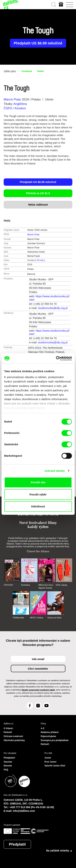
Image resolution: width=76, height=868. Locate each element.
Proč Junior (51, 762)
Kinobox (20, 108)
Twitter (40, 71)
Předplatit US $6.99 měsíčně (38, 43)
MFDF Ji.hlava (37, 618)
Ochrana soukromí (13, 736)
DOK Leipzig (61, 585)
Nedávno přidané (50, 732)
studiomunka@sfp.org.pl (53, 308)
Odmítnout (38, 506)
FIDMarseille (18, 618)
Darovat (8, 766)
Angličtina (20, 104)
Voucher (8, 762)
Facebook (27, 71)
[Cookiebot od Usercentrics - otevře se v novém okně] (56, 358)
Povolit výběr (38, 494)
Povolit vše (38, 482)
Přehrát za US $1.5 (38, 193)
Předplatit (17, 844)
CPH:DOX (8, 585)
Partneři (8, 732)
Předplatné (9, 758)
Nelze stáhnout (38, 205)
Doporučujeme (48, 736)
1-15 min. (40, 260)
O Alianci (8, 728)
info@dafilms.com (24, 811)
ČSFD (8, 108)
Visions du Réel (54, 618)
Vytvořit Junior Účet (55, 766)
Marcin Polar (12, 99)
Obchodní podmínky (14, 740)
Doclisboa (26, 585)
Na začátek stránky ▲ (59, 851)
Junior (48, 758)
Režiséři (45, 744)
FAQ (6, 770)
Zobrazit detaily (55, 471)
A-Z (43, 728)
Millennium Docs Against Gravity (46, 586)
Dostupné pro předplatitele (55, 740)
